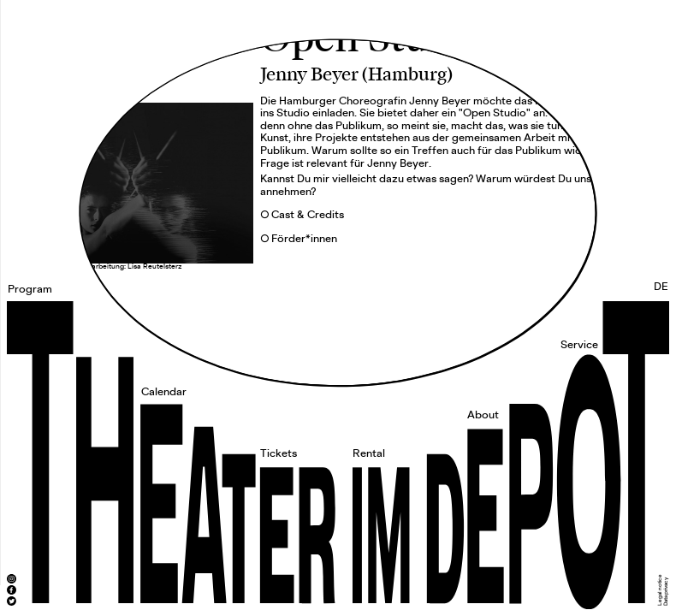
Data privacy (666, 592)
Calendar (164, 392)
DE (661, 287)
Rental (369, 454)
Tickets (279, 454)
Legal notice (660, 590)
